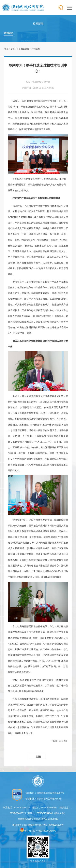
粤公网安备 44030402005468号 (38, 831)
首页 (6, 49)
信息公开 (15, 49)
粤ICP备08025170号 (54, 825)
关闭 (38, 757)
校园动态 (9, 33)
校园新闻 (25, 49)
